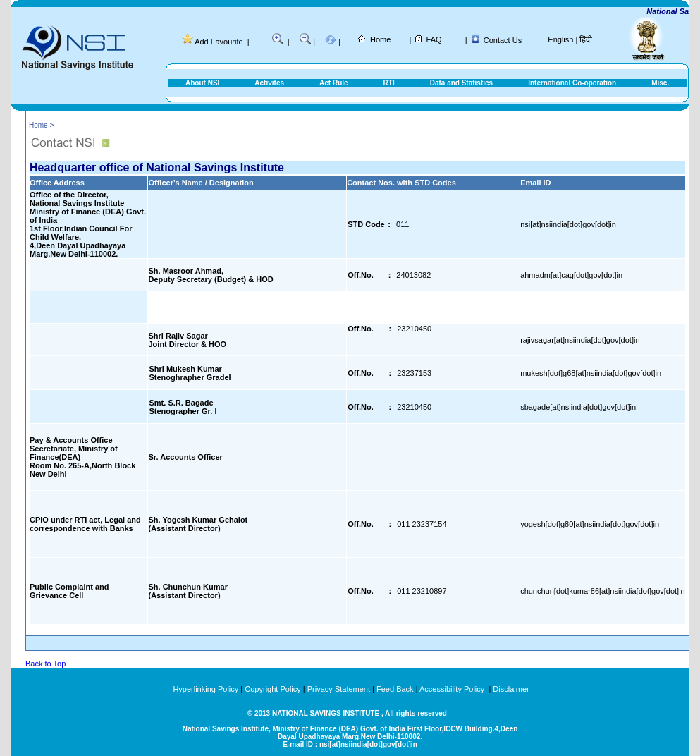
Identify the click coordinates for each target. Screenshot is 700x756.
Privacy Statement (339, 689)
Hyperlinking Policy (205, 689)
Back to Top (45, 664)
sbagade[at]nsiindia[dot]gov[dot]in (578, 407)
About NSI (202, 83)
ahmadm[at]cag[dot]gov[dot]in (571, 275)
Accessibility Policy (453, 689)
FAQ (434, 39)
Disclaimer (511, 689)
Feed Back (395, 689)
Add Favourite (219, 42)
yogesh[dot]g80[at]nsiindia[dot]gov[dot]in (590, 524)
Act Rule (334, 83)
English (560, 39)
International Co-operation (572, 83)
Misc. (660, 83)
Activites (269, 83)
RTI (389, 83)
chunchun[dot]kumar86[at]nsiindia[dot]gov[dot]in (603, 591)
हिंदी (586, 39)
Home (380, 39)
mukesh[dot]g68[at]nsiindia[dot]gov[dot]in (591, 373)
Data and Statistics (461, 83)
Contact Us (503, 40)
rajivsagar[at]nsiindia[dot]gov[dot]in (580, 340)
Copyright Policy (272, 689)
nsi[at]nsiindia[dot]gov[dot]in (568, 224)
